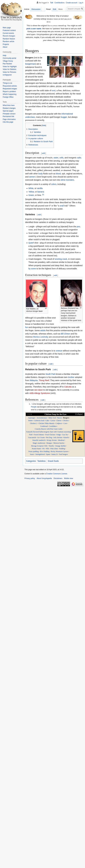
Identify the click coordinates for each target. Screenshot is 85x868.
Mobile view (69, 478)
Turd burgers (63, 454)
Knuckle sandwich (39, 440)
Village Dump (8, 61)
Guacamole (32, 437)
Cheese (59, 421)
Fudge (59, 435)
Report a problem (9, 92)
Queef (31, 243)
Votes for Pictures (9, 72)
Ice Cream (41, 437)
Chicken (66, 421)
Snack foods (53, 461)
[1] (43, 194)
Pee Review (7, 64)
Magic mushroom (39, 443)
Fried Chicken (50, 435)
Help (4, 55)
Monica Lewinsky (41, 337)
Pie (44, 449)
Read (48, 9)
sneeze (59, 351)
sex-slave (39, 390)
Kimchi (66, 437)
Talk (52, 3)
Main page (7, 28)
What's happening (10, 94)
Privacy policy (30, 478)
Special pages (8, 111)
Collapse (79, 414)
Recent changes (9, 36)
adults (43, 330)
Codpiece (59, 423)
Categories (31, 461)
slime (63, 180)
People (34, 407)
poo (78, 227)
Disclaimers (58, 478)
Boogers (66, 418)
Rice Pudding (45, 451)
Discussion (36, 9)
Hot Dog (49, 437)
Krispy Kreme (52, 440)
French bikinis (39, 435)
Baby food (52, 418)
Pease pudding (34, 451)
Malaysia (34, 380)
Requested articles (10, 86)
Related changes (9, 108)
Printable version (9, 114)
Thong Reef (44, 380)
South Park (50, 374)
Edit (55, 9)
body (41, 174)
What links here (9, 105)
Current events (8, 33)
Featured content (9, 30)
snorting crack (61, 259)
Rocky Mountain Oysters (60, 451)
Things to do (7, 83)
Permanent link (8, 116)
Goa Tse (65, 435)
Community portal (9, 58)
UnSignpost (7, 75)
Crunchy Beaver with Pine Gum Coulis (48, 429)
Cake (47, 421)
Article (27, 9)
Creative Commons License (57, 474)
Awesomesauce (42, 418)
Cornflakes (53, 426)
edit (43, 153)
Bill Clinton (65, 334)
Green (31, 195)
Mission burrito (59, 443)
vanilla (40, 188)
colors (54, 184)
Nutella (51, 446)
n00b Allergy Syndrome (40, 393)
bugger (64, 117)
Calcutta (68, 387)
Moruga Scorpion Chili (39, 446)
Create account (72, 3)
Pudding (62, 449)
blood (58, 174)
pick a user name (34, 29)
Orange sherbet (60, 446)
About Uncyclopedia (44, 478)
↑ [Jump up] (31, 404)
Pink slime (54, 449)
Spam (48, 454)
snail (62, 206)
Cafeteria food (39, 421)
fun (27, 327)
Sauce (32, 454)
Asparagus (31, 418)
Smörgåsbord (40, 454)
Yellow (31, 192)
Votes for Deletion (9, 69)
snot (54, 91)
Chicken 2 (33, 423)
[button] (77, 414)
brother (71, 377)
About (5, 47)
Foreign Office (8, 97)
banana (41, 192)
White (31, 188)
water (56, 158)
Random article (8, 41)
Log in (81, 3)
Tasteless (41, 461)
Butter (31, 421)
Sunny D (54, 454)
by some (32, 269)
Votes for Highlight (10, 67)
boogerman (30, 64)
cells (61, 158)
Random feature (9, 39)
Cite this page (8, 122)
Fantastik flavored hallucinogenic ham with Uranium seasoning (48, 432)
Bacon (59, 418)
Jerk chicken (58, 437)
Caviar (53, 421)
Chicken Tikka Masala (46, 423)
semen (32, 177)
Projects (6, 44)
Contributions (59, 3)
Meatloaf (61, 440)
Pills (48, 449)
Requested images (10, 89)
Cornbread (44, 426)
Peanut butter (37, 449)
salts (79, 158)
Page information (9, 119)
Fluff (31, 435)
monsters (70, 180)
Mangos (49, 443)
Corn (65, 423)
